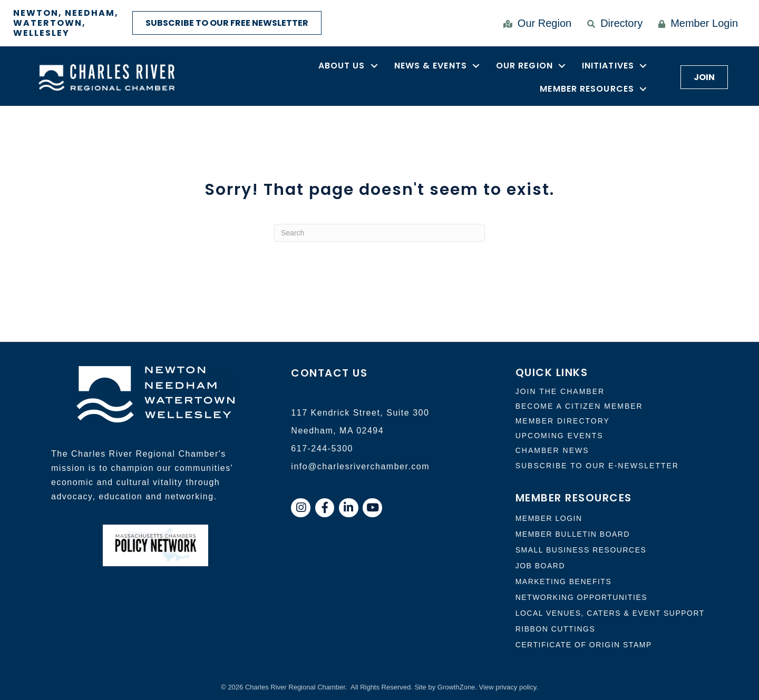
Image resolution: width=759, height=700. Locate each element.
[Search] (379, 233)
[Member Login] (695, 23)
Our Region (524, 66)
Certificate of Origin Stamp (584, 645)
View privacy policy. (509, 687)
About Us (342, 66)
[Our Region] (535, 23)
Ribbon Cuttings (556, 629)
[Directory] (612, 23)
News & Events (431, 66)
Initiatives (608, 66)
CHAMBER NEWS (552, 450)
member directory (563, 421)
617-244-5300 (322, 448)
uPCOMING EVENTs (559, 436)
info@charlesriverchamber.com (360, 466)
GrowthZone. (457, 687)
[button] (227, 23)
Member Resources (587, 89)
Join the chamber (560, 391)
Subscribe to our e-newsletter (597, 466)
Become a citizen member (579, 406)
